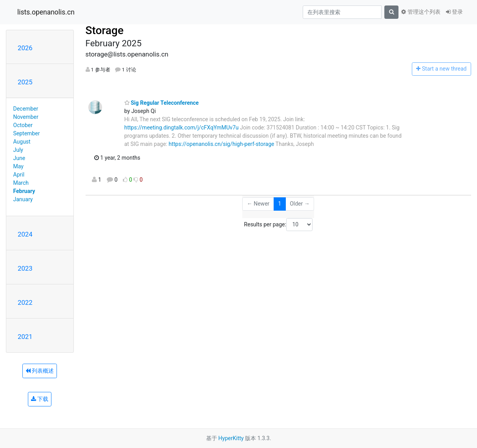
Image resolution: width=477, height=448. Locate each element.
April (19, 175)
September (27, 133)
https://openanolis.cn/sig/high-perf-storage (221, 144)
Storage (105, 30)
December (26, 109)
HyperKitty (231, 438)
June (19, 158)
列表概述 (40, 371)
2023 (25, 268)
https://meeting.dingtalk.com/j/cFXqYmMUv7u (182, 127)
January (23, 199)
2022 (25, 302)
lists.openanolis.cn (46, 12)
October (23, 125)
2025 (25, 82)
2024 (25, 234)
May (18, 166)
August (22, 142)
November (26, 117)
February (24, 191)
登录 (454, 12)
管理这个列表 (421, 12)
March (21, 183)
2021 (25, 337)
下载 (40, 399)
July (18, 150)
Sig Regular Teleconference (162, 103)
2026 (25, 48)
